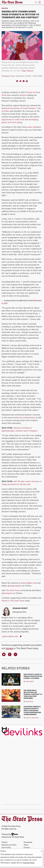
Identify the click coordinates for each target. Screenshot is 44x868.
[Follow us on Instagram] (15, 654)
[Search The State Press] (36, 2)
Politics (5, 8)
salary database (34, 127)
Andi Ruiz (30, 701)
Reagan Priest (9, 76)
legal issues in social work (13, 120)
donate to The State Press (13, 601)
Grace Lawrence (32, 718)
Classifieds (28, 842)
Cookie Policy (29, 863)
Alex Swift (30, 681)
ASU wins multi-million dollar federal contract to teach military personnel (33, 694)
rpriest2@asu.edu (29, 583)
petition (23, 95)
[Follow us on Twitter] (4, 654)
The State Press (13, 590)
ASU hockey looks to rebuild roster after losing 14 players (33, 676)
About (26, 845)
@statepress (7, 593)
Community (6, 847)
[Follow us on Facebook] (10, 654)
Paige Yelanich (27, 71)
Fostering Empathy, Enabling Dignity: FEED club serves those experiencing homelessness (32, 710)
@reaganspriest (15, 586)
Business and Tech (9, 845)
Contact (27, 847)
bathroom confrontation (24, 418)
